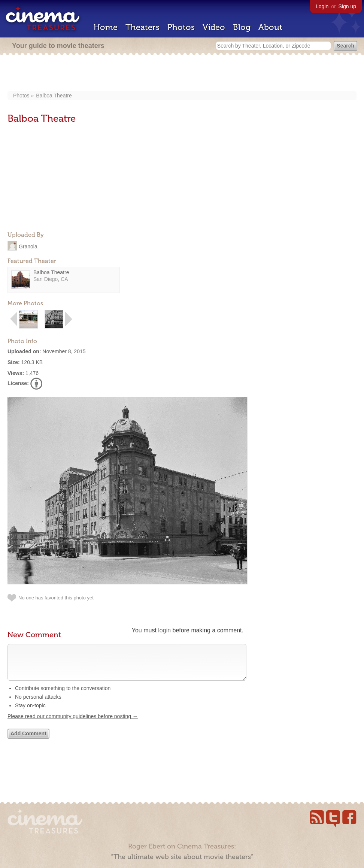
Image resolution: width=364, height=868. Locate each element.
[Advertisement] (182, 74)
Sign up (347, 6)
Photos (181, 27)
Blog (242, 27)
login (164, 630)
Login (322, 6)
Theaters (142, 27)
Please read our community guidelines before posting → (73, 724)
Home (106, 27)
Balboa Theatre (54, 96)
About (270, 27)
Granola (28, 246)
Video (214, 27)
